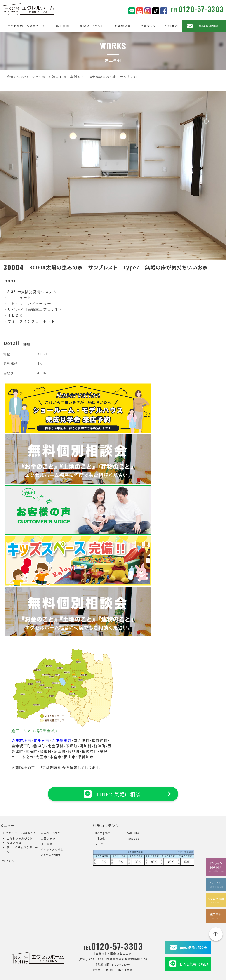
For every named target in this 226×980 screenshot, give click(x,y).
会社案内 (172, 26)
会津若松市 (21, 740)
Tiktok (100, 839)
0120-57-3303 (201, 9)
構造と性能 (14, 843)
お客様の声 (123, 26)
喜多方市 (41, 740)
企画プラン (148, 26)
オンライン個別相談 (216, 866)
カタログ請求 (216, 899)
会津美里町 (61, 740)
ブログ (99, 844)
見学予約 (216, 883)
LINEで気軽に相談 (113, 794)
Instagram (103, 833)
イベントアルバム (52, 850)
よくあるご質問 (51, 855)
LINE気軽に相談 (194, 964)
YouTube (133, 833)
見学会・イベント (92, 26)
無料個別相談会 (194, 948)
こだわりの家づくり (19, 839)
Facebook (134, 839)
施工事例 (62, 26)
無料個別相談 (209, 26)
